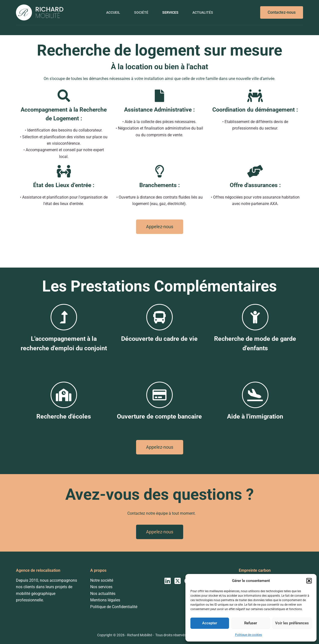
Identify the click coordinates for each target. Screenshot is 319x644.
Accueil (113, 12)
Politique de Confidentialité (114, 607)
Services (170, 12)
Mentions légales (105, 600)
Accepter (210, 623)
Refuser (251, 623)
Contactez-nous (282, 12)
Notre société (102, 580)
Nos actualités (103, 594)
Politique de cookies (248, 635)
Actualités (203, 12)
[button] (309, 581)
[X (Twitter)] (178, 581)
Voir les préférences (292, 623)
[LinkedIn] (168, 581)
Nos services (101, 587)
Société (141, 12)
